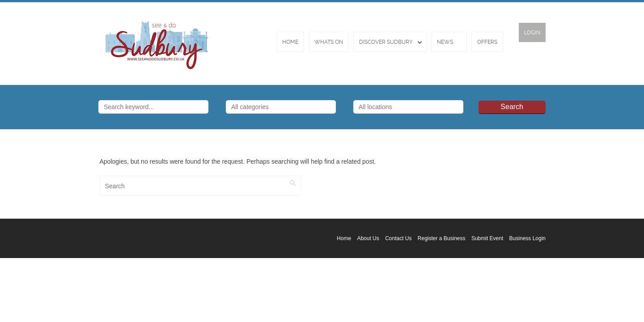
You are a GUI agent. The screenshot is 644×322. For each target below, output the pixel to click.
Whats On (329, 42)
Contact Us (398, 238)
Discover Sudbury (386, 42)
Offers (487, 42)
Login (532, 33)
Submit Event (487, 238)
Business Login (527, 238)
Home (290, 42)
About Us (368, 238)
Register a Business (442, 238)
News (445, 42)
